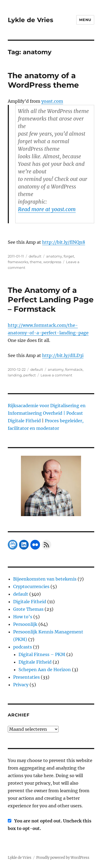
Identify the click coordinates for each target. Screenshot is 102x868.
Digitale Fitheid (30, 602)
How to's (23, 617)
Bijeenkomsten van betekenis (45, 579)
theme (36, 262)
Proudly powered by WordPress (63, 858)
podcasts (23, 647)
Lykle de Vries (30, 20)
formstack (74, 369)
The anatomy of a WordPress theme (43, 80)
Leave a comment (56, 375)
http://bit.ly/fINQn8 (64, 242)
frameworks (18, 262)
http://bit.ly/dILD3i (63, 355)
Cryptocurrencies (31, 586)
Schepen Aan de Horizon (45, 670)
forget (69, 256)
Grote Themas (28, 609)
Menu (85, 20)
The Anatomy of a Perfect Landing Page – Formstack (51, 300)
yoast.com (52, 101)
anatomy (54, 256)
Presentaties (26, 677)
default (35, 256)
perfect (30, 375)
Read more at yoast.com (47, 209)
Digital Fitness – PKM (42, 654)
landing (15, 375)
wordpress (52, 262)
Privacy (21, 685)
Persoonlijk (25, 624)
